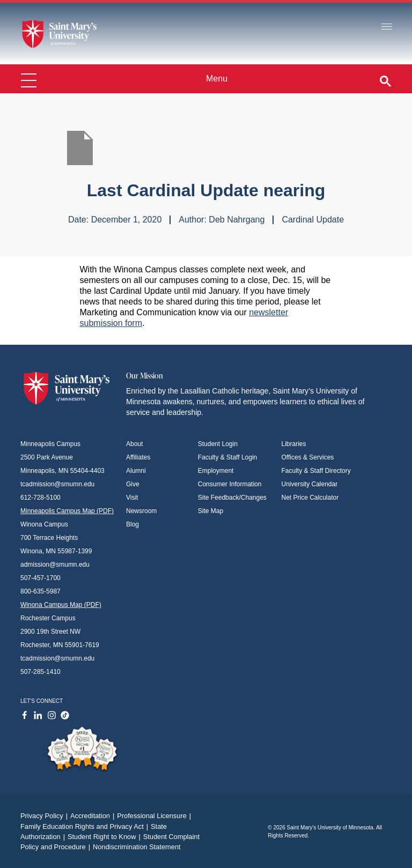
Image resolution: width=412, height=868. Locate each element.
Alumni (136, 471)
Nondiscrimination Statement (137, 847)
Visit (132, 498)
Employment (216, 471)
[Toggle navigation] (387, 27)
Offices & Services (308, 457)
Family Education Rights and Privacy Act (86, 826)
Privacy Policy (45, 816)
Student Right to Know (105, 837)
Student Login (218, 444)
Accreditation (94, 816)
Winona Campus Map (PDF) (61, 605)
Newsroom (141, 511)
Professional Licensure (155, 816)
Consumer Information (230, 484)
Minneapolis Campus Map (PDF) (67, 511)
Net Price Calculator (310, 498)
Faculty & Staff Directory (316, 471)
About (134, 444)
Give (133, 484)
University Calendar (310, 484)
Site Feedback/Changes (232, 498)
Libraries (294, 444)
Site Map (211, 511)
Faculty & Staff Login (228, 457)
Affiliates (138, 457)
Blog (133, 524)
